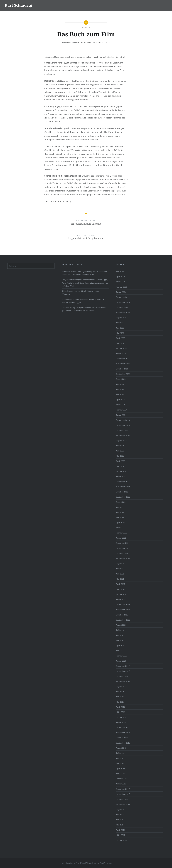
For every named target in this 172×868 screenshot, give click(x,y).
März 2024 (120, 405)
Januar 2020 (121, 661)
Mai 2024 (120, 394)
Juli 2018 (120, 753)
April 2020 (120, 645)
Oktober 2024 (122, 369)
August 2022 (121, 502)
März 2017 (120, 835)
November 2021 (123, 548)
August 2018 (121, 748)
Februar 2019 (122, 717)
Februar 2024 (122, 410)
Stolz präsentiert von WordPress (73, 863)
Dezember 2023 (123, 420)
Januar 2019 (121, 722)
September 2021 (123, 558)
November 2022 (123, 487)
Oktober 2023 (122, 430)
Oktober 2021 (122, 553)
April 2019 (120, 707)
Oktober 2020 (122, 615)
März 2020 (120, 650)
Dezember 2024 (123, 359)
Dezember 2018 (123, 727)
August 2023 (121, 441)
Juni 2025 (120, 328)
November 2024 (123, 364)
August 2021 (121, 563)
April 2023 (120, 461)
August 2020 (121, 625)
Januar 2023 (121, 476)
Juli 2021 (120, 569)
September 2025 (123, 312)
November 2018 (123, 732)
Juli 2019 (120, 691)
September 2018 (123, 743)
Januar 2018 (121, 784)
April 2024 (120, 400)
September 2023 (123, 435)
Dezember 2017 (123, 789)
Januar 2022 (121, 538)
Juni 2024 (120, 389)
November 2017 (123, 794)
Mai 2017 (120, 825)
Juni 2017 (120, 820)
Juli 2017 (120, 814)
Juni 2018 (120, 758)
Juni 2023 (120, 451)
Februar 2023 (122, 471)
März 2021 (120, 589)
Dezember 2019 (123, 666)
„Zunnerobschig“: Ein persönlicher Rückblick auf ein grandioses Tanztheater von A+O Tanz (84, 309)
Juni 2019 (120, 697)
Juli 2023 (120, 446)
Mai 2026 (120, 271)
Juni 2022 (120, 512)
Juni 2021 (120, 574)
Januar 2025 (121, 353)
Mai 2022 (120, 517)
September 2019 (123, 681)
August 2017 (121, 809)
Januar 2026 (121, 292)
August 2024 (121, 379)
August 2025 (121, 318)
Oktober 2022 (122, 492)
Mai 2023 (120, 456)
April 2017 (120, 830)
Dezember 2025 (123, 297)
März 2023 (120, 466)
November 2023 (123, 425)
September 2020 (123, 620)
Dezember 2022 (123, 482)
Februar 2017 (122, 840)
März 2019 (120, 712)
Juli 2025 (120, 323)
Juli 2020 (120, 630)
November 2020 (123, 609)
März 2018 (120, 773)
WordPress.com (106, 863)
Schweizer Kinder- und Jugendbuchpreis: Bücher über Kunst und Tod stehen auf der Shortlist (84, 273)
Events (86, 27)
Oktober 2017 (122, 799)
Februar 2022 (122, 533)
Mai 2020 (120, 640)
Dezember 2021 (123, 543)
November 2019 (123, 671)
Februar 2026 (122, 287)
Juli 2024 (120, 384)
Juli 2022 (120, 507)
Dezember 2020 (123, 604)
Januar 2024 (121, 415)
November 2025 (123, 302)
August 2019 (121, 686)
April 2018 (120, 768)
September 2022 (123, 497)
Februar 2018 (122, 779)
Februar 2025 (122, 348)
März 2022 (120, 528)
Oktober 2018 (122, 738)
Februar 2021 (122, 594)
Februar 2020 (122, 656)
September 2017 (123, 804)
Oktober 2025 (122, 307)
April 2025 (120, 338)
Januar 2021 (121, 599)
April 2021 (120, 584)
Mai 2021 (120, 579)
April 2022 (120, 522)
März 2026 (120, 282)
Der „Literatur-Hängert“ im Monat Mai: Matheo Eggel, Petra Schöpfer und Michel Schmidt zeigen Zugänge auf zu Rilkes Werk (85, 283)
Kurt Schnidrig (18, 5)
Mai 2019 (120, 702)
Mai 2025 (120, 333)
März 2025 (120, 343)
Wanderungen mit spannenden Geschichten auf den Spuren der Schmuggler (83, 301)
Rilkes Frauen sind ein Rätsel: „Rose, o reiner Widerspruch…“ (80, 293)
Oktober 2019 (122, 676)
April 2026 (120, 277)
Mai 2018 (120, 763)
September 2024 (123, 374)
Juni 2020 (120, 635)
